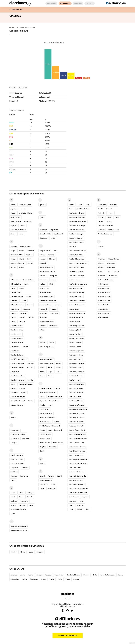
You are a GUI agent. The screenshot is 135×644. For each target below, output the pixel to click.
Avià (21, 234)
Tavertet (109, 209)
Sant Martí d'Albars (75, 334)
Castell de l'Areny (17, 326)
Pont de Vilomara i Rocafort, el (50, 426)
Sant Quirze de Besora (76, 388)
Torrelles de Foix (113, 230)
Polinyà (57, 422)
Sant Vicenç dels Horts (76, 426)
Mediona (43, 284)
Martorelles (43, 263)
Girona (23, 552)
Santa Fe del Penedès (76, 455)
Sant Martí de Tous (75, 342)
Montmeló (43, 317)
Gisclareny (14, 501)
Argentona (28, 221)
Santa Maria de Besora (76, 472)
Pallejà (42, 397)
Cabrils (26, 284)
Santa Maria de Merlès (76, 480)
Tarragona (40, 552)
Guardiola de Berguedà (18, 509)
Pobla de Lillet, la (46, 422)
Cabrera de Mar (16, 284)
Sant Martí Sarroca (75, 347)
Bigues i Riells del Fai (18, 263)
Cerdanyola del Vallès (26, 384)
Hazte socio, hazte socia (68, 635)
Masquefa (53, 276)
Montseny (43, 326)
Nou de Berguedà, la (47, 347)
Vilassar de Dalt (103, 305)
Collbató (22, 388)
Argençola (14, 226)
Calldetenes (14, 301)
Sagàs (80, 205)
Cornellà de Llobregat (18, 401)
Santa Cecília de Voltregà (77, 430)
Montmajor (43, 313)
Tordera (100, 221)
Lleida (31, 552)
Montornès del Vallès (47, 322)
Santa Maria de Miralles (77, 484)
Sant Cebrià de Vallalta (76, 242)
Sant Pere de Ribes (75, 359)
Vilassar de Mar (103, 309)
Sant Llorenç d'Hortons (76, 326)
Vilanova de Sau (103, 288)
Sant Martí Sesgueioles (76, 351)
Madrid (52, 579)
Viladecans (101, 276)
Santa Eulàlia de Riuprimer (77, 447)
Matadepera (44, 280)
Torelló (109, 221)
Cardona (31, 317)
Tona (117, 217)
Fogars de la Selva (17, 459)
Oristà (42, 372)
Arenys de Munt (16, 221)
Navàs (52, 342)
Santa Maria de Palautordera (78, 489)
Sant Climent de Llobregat (77, 251)
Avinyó (13, 234)
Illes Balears (34, 579)
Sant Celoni (72, 246)
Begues (13, 259)
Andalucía (14, 575)
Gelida (21, 497)
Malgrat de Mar (45, 251)
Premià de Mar (58, 443)
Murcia (68, 579)
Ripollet (59, 476)
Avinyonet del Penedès (18, 230)
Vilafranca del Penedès (105, 280)
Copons (24, 393)
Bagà (13, 251)
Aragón (23, 575)
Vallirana (101, 267)
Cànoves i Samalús (17, 405)
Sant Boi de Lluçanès (76, 238)
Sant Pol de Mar (74, 380)
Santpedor (85, 497)
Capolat (13, 317)
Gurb (13, 514)
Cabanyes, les (15, 280)
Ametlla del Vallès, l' (25, 213)
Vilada (117, 272)
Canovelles (26, 309)
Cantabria (48, 575)
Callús (24, 301)
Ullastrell (101, 246)
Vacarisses (101, 259)
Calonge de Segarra (17, 305)
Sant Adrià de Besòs (83, 209)
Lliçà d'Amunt (58, 234)
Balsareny (30, 251)
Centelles (30, 380)
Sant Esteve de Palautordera (78, 263)
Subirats (79, 509)
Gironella (30, 497)
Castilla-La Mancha (73, 575)
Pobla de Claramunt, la (47, 418)
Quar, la (42, 464)
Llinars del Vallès (45, 234)
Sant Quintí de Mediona (77, 384)
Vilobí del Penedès (104, 313)
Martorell (52, 259)
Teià (111, 213)
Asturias (31, 575)
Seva (81, 501)
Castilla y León (59, 575)
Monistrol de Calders (47, 297)
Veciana (100, 272)
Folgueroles (15, 468)
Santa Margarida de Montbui (78, 459)
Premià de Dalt (45, 443)
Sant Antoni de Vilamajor (77, 226)
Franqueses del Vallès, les (19, 476)
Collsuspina (14, 393)
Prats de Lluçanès (46, 434)
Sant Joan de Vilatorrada (77, 305)
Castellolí (30, 368)
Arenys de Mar (16, 217)
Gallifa (21, 493)
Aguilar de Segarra (25, 205)
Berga (29, 259)
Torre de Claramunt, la (105, 226)
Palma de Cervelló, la (55, 397)
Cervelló (13, 388)
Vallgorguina (111, 263)
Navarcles (43, 342)
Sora (71, 509)
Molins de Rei (44, 288)
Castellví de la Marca (18, 376)
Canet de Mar (15, 309)
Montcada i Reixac (46, 305)
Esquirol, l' (26, 438)
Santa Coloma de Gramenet (78, 438)
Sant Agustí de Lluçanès (77, 213)
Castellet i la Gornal (17, 355)
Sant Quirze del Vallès (76, 393)
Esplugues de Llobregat (18, 434)
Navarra (76, 579)
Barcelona (29, 255)
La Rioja (44, 579)
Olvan (50, 368)
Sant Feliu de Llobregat (76, 276)
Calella (29, 297)
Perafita (42, 405)
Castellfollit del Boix (17, 363)
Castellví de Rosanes (18, 380)
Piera (51, 405)
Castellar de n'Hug (17, 330)
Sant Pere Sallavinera (76, 376)
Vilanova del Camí (104, 292)
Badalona (14, 246)
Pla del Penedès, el (46, 413)
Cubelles (31, 401)
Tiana (109, 217)
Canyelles (14, 313)
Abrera (13, 205)
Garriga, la (30, 493)
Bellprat (21, 259)
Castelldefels (15, 351)
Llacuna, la (43, 230)
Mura (42, 330)
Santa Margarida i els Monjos (78, 464)
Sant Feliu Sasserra (75, 280)
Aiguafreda (14, 209)
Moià (51, 284)
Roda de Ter (44, 484)
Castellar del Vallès (17, 338)
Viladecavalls (112, 276)
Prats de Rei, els (45, 438)
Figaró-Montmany (17, 455)
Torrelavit (101, 230)
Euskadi (120, 575)
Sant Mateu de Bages (76, 355)
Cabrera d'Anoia (28, 280)
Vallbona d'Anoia (113, 259)
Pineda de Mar (45, 409)
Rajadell (42, 476)
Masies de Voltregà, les (48, 272)
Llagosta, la (54, 230)
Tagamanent (102, 205)
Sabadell (72, 205)
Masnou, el (43, 276)
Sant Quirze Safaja (75, 397)
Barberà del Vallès (17, 255)
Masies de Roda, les (47, 267)
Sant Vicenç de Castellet (77, 413)
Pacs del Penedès (46, 388)
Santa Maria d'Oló (75, 468)
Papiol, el (43, 401)
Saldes (88, 205)
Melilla (60, 579)
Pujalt (42, 451)
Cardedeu (22, 317)
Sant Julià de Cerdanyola (77, 313)
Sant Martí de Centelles (76, 338)
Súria (88, 509)
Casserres (22, 322)
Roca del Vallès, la (46, 480)
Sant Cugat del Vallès (76, 255)
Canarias (39, 575)
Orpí (50, 372)
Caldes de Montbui (17, 297)
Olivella (59, 363)
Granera (13, 505)
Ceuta (95, 575)
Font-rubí (14, 472)
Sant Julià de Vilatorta (76, 317)
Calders (21, 288)
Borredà (30, 263)
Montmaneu (54, 313)
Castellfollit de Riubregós (19, 359)
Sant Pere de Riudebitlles (77, 363)
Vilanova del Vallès (104, 297)
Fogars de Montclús (17, 464)
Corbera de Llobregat (18, 397)
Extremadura (15, 579)
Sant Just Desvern (74, 322)
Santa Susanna (74, 497)
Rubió (54, 484)
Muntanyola (53, 326)
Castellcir (25, 347)
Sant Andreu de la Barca (77, 217)
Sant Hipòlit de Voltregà (77, 292)
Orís (58, 372)
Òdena (42, 376)
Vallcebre (101, 263)
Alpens (13, 213)
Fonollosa (25, 468)
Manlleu (42, 255)
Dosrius (13, 418)
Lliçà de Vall (44, 238)
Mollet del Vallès (45, 292)
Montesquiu (44, 309)
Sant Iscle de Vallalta (76, 297)
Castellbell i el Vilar (17, 342)
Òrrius (50, 376)
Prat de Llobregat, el (55, 430)
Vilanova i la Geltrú (104, 301)
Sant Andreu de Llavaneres (78, 221)
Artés (23, 226)
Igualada (43, 205)
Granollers (22, 505)
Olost (42, 368)
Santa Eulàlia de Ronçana (77, 451)
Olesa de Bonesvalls (46, 359)
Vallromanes (111, 267)
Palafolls (58, 388)
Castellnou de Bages (17, 368)
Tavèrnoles (102, 213)
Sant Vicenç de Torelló (76, 422)
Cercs (13, 384)
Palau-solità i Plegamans (48, 393)
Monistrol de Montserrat (48, 301)
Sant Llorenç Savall (75, 330)
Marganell (43, 259)
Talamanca (113, 205)
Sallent (71, 209)
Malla (55, 251)
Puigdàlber (53, 447)
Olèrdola (59, 368)
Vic (109, 272)
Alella (24, 209)
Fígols (13, 480)
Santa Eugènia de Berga (77, 443)
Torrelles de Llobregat (105, 234)
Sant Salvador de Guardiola (78, 409)
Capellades (24, 313)
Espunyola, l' (15, 438)
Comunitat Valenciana (107, 575)
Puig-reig (43, 447)
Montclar (58, 305)
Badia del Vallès (25, 246)
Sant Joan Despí (74, 309)
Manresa (51, 255)
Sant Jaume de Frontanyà (77, 301)
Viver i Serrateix (103, 317)
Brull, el (21, 267)
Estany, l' (14, 443)
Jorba (42, 217)
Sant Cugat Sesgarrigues (77, 259)
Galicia (25, 579)
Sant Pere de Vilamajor (76, 372)
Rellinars (51, 476)
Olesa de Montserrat (46, 363)
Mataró (53, 280)
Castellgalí (30, 363)
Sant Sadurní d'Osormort (77, 405)
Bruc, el (13, 267)
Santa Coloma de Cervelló (77, 434)
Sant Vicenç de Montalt (76, 418)
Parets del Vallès (54, 401)
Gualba (31, 505)
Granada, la (24, 501)
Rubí (42, 489)
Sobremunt (80, 505)
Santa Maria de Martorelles (78, 476)
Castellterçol (15, 372)
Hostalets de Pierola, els (19, 530)
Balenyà (21, 251)
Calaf (13, 288)
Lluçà (53, 238)
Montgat (53, 309)
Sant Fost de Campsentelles (78, 284)
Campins (30, 305)
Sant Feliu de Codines (76, 272)
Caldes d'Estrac (16, 292)
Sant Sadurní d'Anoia (76, 401)
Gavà (13, 497)
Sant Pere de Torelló (76, 368)
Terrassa (101, 217)
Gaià (13, 493)
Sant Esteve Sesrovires (76, 267)
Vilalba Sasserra (103, 284)
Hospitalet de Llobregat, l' (19, 526)
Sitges (71, 505)
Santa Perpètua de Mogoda (78, 493)
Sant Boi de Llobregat (76, 234)
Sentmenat (72, 501)
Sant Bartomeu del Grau (77, 230)
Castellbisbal (15, 347)
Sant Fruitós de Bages (76, 288)
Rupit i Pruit (51, 489)
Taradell (100, 209)
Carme (13, 322)
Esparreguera (15, 430)
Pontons (43, 430)
